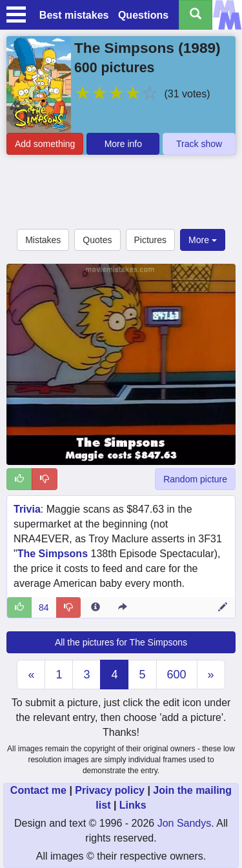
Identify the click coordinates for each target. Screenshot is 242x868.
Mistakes (43, 240)
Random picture (195, 479)
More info (123, 144)
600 (177, 675)
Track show (199, 144)
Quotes (97, 240)
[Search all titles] (196, 15)
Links (133, 805)
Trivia (27, 509)
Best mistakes (74, 15)
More (203, 240)
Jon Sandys (185, 823)
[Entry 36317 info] (96, 607)
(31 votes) (187, 94)
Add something (45, 144)
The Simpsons (124, 48)
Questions (143, 15)
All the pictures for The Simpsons (121, 642)
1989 (199, 48)
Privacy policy (110, 790)
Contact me (38, 790)
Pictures (151, 240)
